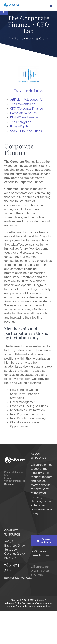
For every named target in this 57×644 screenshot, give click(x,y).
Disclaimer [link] (10, 484)
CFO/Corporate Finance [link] (27, 108)
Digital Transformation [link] (25, 117)
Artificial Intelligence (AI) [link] (27, 100)
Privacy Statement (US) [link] (13, 474)
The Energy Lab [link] (21, 122)
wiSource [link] (38, 551)
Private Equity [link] (19, 126)
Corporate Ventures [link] (23, 113)
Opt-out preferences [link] (15, 481)
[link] (4, 11)
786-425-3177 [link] (13, 567)
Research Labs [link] (29, 91)
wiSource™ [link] (40, 600)
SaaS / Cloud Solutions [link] (26, 131)
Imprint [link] (8, 478)
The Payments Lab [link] (23, 104)
